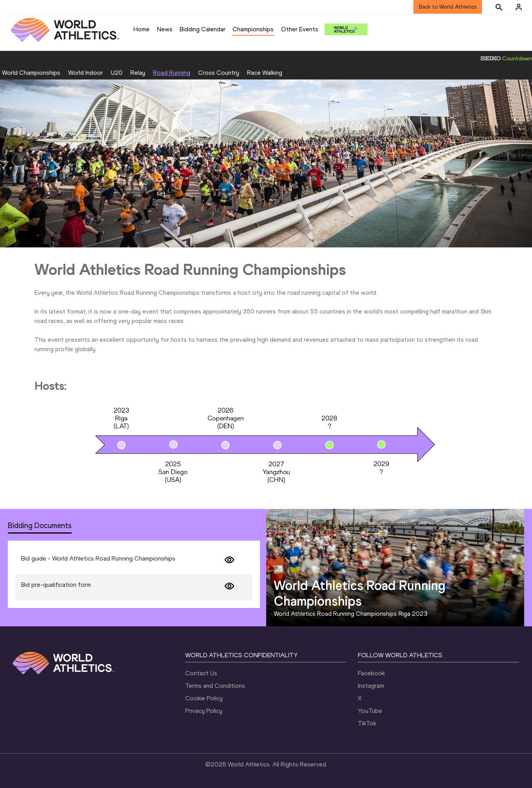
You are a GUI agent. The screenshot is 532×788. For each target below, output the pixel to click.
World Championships (31, 73)
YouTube (370, 711)
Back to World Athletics (448, 7)
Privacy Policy (204, 711)
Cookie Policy (204, 698)
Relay (138, 73)
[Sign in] (519, 7)
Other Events (300, 29)
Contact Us (201, 673)
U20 (117, 73)
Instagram (371, 686)
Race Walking (265, 73)
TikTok (367, 723)
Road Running (172, 73)
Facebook (371, 673)
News (165, 29)
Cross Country (219, 73)
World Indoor (86, 73)
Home (142, 29)
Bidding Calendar (203, 29)
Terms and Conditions (215, 686)
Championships (253, 29)
